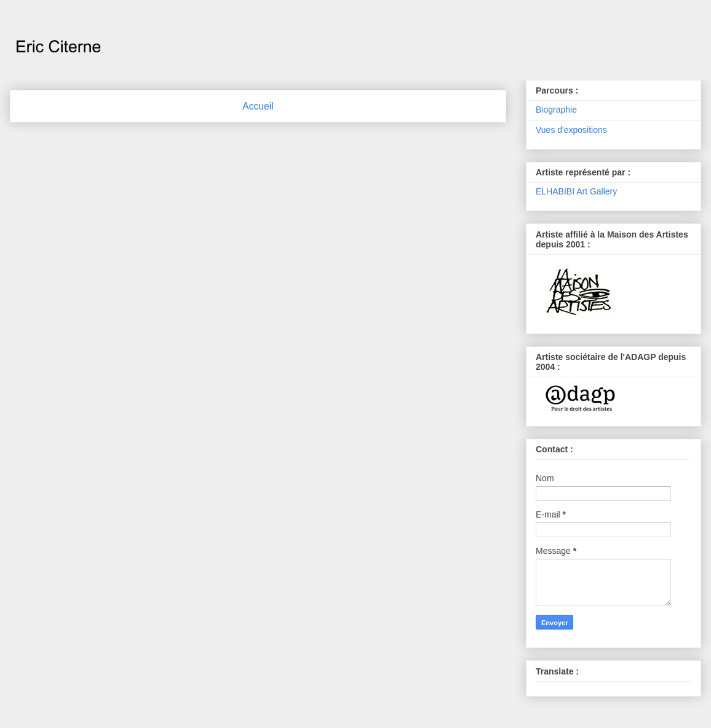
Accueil (258, 106)
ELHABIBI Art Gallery (576, 191)
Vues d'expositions (571, 130)
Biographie (556, 110)
